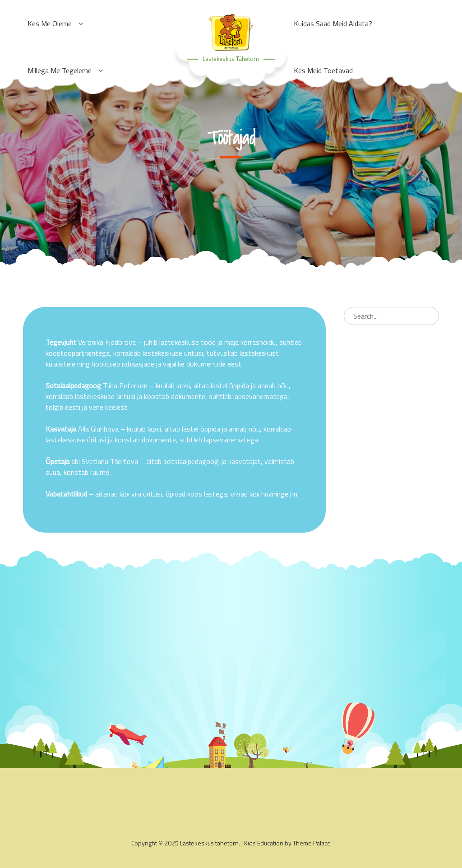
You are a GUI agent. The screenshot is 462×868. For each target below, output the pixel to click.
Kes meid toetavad (323, 70)
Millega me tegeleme (60, 70)
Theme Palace (312, 843)
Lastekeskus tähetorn (231, 59)
